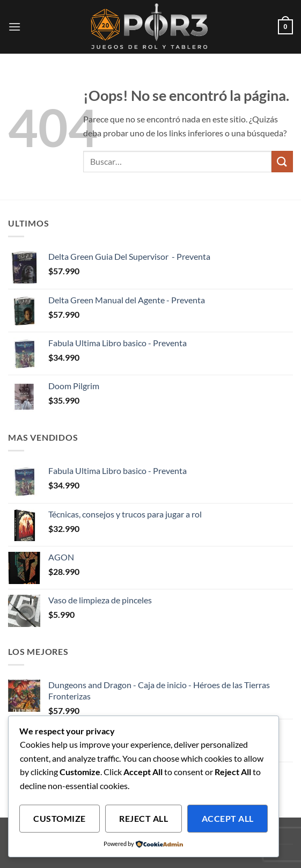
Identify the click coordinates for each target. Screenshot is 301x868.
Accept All (228, 819)
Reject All (144, 819)
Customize (59, 819)
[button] (14, 27)
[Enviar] (282, 161)
